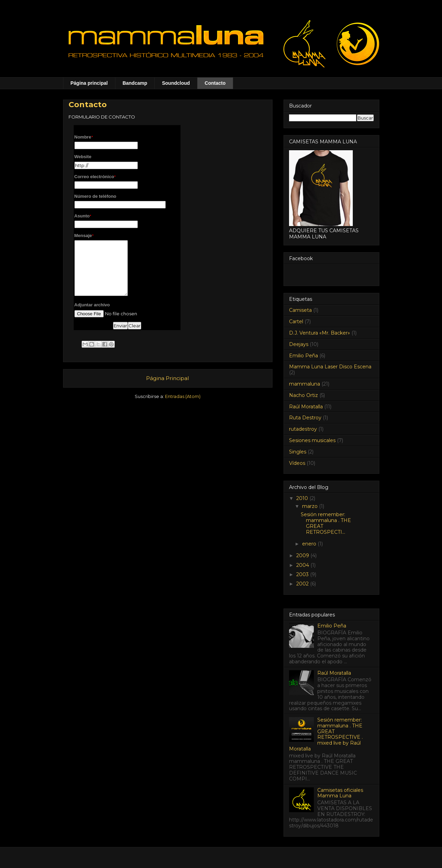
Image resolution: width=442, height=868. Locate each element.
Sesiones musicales (312, 440)
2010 (303, 498)
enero (310, 544)
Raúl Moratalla (306, 407)
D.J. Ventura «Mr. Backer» (320, 333)
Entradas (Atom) (183, 396)
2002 (303, 584)
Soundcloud (176, 83)
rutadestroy (303, 429)
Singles (298, 452)
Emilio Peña (304, 356)
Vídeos (297, 463)
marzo (311, 506)
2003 (303, 574)
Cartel (296, 321)
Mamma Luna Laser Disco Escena (330, 367)
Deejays (299, 344)
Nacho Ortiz (304, 395)
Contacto (215, 83)
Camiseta (300, 310)
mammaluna (305, 384)
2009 (303, 555)
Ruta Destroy (305, 418)
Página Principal (168, 378)
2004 (303, 565)
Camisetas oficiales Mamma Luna (340, 793)
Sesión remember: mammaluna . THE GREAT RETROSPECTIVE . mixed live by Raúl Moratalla (326, 734)
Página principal (89, 83)
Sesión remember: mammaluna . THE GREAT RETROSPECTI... (326, 523)
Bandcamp (135, 83)
